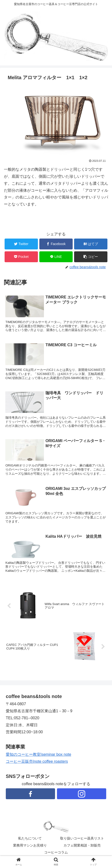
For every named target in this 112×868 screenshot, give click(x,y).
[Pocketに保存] (21, 257)
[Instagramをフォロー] (82, 794)
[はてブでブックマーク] (91, 244)
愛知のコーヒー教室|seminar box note (38, 754)
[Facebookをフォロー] (30, 794)
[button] (91, 257)
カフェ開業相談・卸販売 (82, 845)
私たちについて (30, 838)
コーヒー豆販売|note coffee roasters (37, 761)
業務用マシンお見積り (30, 845)
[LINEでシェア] (56, 257)
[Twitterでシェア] (21, 244)
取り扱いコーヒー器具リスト (82, 838)
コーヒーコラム (56, 852)
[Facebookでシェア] (56, 244)
